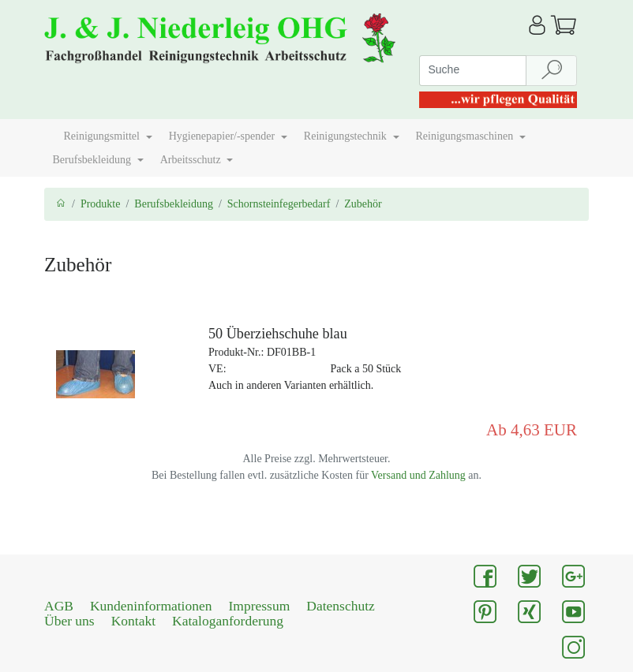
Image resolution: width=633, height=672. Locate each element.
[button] (50, 130)
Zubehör (363, 204)
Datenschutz (341, 606)
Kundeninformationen (151, 606)
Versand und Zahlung (418, 475)
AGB (59, 606)
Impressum (260, 606)
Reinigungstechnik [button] (347, 136)
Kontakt (133, 621)
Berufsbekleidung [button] (94, 160)
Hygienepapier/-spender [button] (223, 136)
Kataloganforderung (228, 621)
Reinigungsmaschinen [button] (466, 136)
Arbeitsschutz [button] (192, 160)
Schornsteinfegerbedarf (279, 204)
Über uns (69, 621)
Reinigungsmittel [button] (103, 136)
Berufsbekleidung (174, 204)
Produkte (101, 204)
